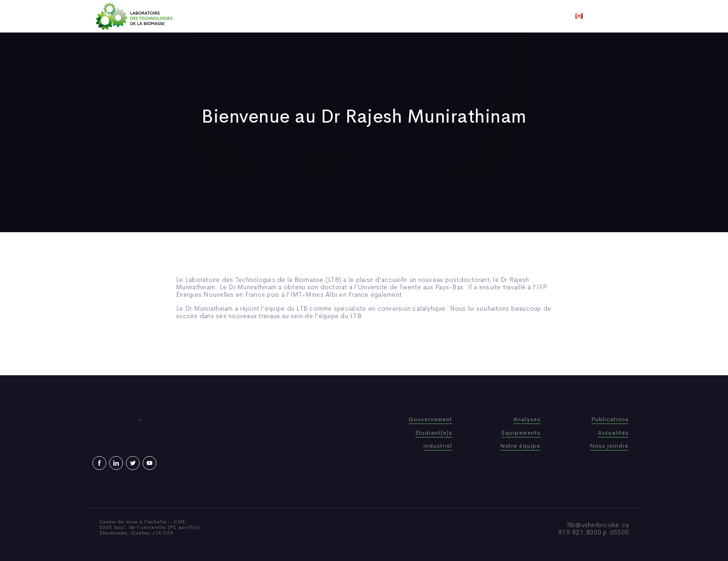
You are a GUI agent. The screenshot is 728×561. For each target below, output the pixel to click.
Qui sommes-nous (291, 16)
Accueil (240, 16)
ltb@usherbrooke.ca (598, 525)
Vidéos (437, 16)
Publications (351, 16)
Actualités (399, 16)
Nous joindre (479, 16)
